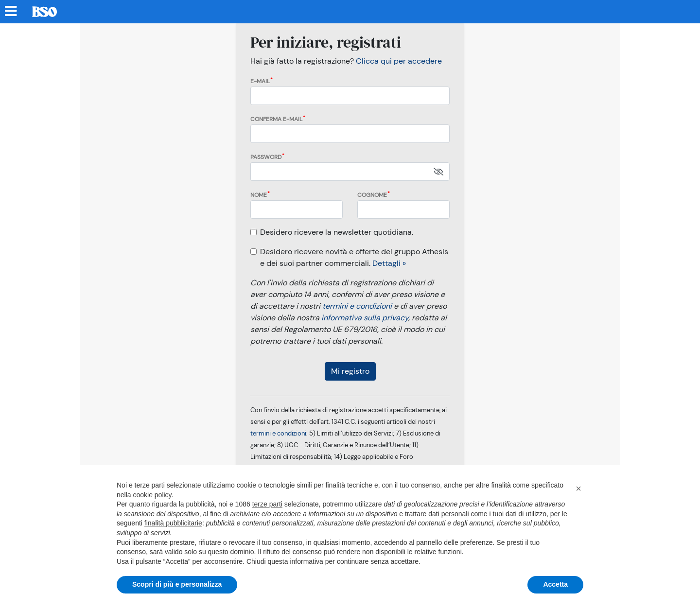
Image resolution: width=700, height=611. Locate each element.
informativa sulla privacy (365, 318)
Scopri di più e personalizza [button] (177, 584)
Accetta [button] (555, 584)
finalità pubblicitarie (173, 523)
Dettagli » (389, 263)
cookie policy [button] (152, 495)
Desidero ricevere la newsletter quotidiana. (337, 232)
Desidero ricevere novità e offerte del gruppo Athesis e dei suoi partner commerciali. (354, 257)
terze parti (267, 504)
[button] (578, 489)
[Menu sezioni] (11, 12)
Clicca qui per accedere (399, 61)
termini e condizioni (357, 306)
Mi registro (350, 371)
